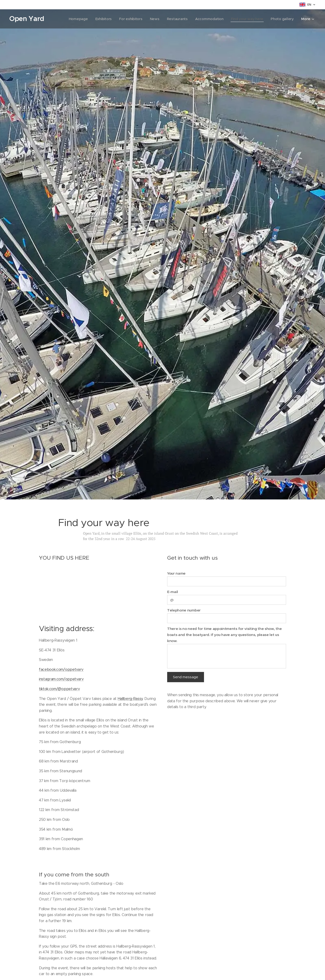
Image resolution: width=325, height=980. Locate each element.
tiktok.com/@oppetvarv (59, 689)
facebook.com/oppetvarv (61, 669)
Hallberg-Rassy (130, 699)
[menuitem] (74, 19)
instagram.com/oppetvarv (61, 679)
